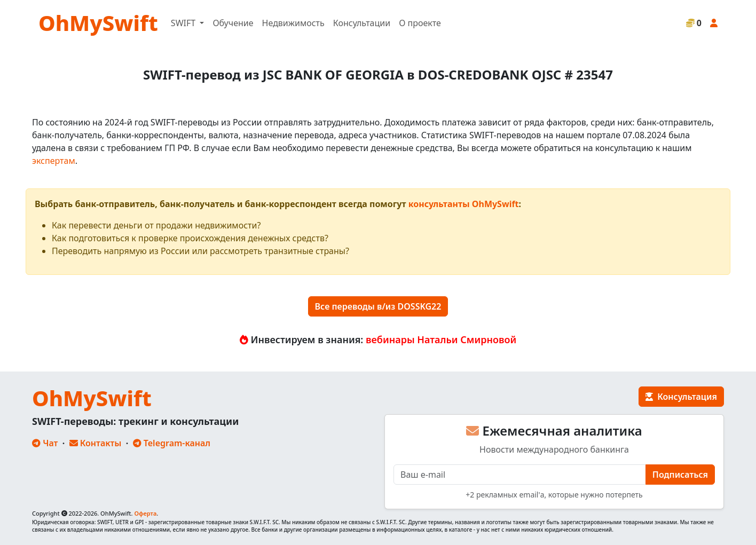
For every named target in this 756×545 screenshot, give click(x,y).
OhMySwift (98, 23)
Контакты (96, 443)
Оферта (145, 513)
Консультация (681, 397)
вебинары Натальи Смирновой (441, 339)
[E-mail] (520, 475)
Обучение (233, 23)
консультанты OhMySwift (464, 204)
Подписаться (680, 475)
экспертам (54, 161)
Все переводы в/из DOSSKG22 (378, 306)
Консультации (362, 23)
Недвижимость (293, 23)
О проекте (420, 23)
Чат (45, 443)
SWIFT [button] (184, 23)
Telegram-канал (172, 443)
